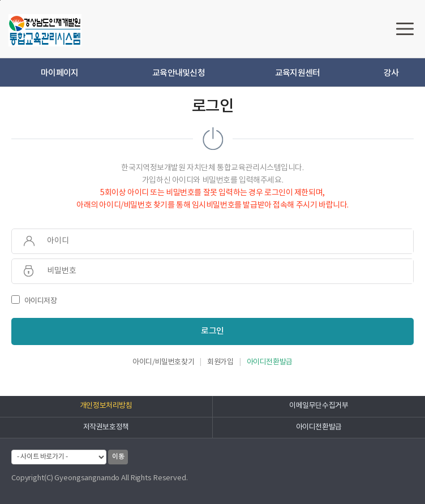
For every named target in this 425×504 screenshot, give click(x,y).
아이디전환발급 (270, 362)
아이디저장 (34, 301)
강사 (391, 73)
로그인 (212, 331)
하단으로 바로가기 (0, 0)
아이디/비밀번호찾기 (163, 362)
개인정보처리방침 (106, 406)
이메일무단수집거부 (319, 406)
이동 (118, 456)
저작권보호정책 (106, 427)
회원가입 (220, 362)
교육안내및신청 (179, 73)
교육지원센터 (298, 73)
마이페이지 (59, 73)
